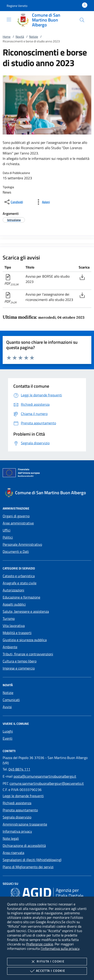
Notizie (34, 37)
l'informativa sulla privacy (60, 948)
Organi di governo (16, 516)
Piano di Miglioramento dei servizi (28, 867)
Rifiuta (47, 962)
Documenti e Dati (16, 551)
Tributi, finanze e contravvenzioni (28, 654)
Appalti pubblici (14, 604)
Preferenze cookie (40, 944)
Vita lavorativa (14, 626)
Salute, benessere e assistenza (26, 611)
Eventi (8, 738)
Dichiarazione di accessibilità (24, 846)
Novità (20, 37)
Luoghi (8, 731)
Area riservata (13, 853)
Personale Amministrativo (22, 544)
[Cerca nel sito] (82, 20)
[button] (17, 6)
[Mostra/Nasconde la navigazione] (9, 20)
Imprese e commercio (19, 668)
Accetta (47, 971)
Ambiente (10, 647)
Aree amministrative (18, 523)
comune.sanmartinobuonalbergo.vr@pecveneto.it (47, 783)
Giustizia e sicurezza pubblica (25, 640)
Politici (8, 537)
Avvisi (7, 707)
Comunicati (11, 700)
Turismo (9, 618)
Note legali (11, 838)
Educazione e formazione (21, 597)
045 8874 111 (19, 769)
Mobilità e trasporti (17, 633)
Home (7, 37)
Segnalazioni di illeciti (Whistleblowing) (32, 860)
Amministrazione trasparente (25, 824)
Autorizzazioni (13, 590)
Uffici (7, 530)
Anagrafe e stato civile (20, 583)
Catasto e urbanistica (19, 576)
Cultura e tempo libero (20, 661)
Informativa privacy (17, 831)
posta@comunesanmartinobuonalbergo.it (45, 776)
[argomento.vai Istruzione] (14, 220)
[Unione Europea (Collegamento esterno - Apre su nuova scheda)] (47, 474)
